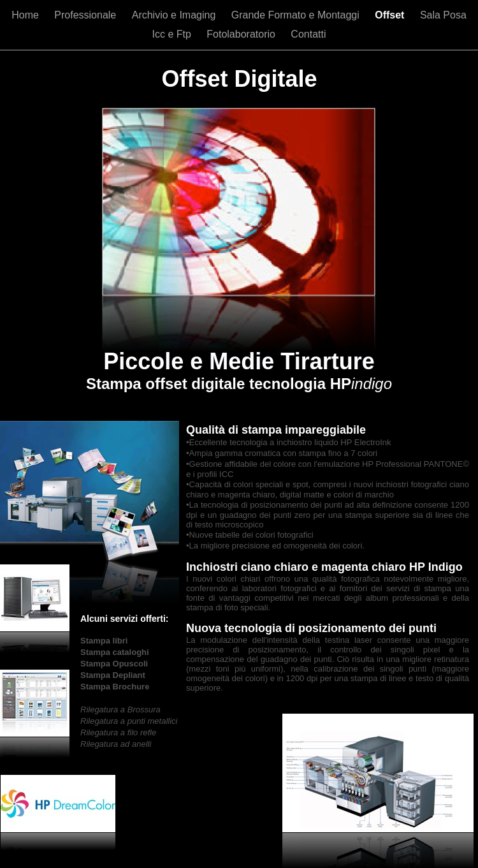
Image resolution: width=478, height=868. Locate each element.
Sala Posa (443, 15)
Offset (391, 15)
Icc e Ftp (173, 34)
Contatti (308, 34)
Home (26, 15)
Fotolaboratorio (242, 34)
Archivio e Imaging (175, 15)
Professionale (86, 15)
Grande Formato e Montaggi (297, 15)
